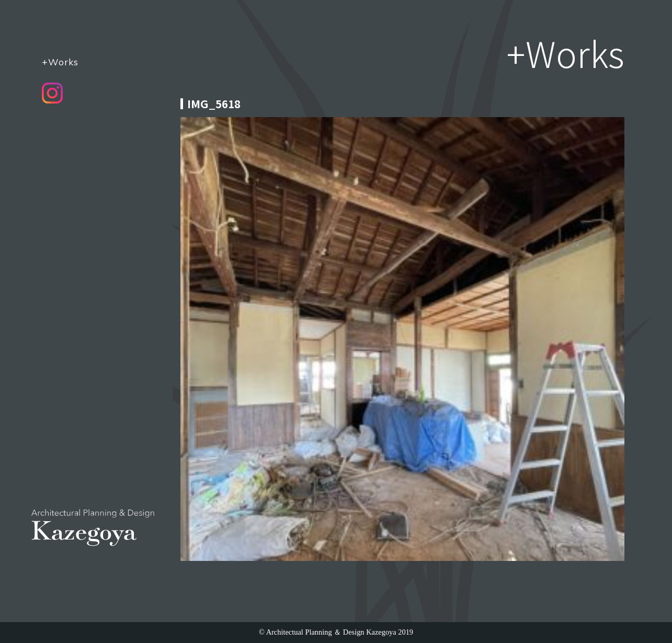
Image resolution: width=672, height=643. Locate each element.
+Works (60, 62)
